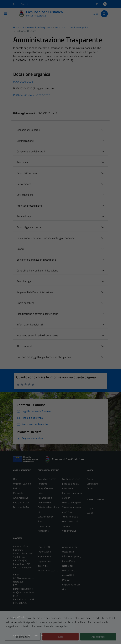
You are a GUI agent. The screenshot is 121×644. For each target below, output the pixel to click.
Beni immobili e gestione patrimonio (37, 260)
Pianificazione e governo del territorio (37, 314)
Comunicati (92, 484)
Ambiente (43, 484)
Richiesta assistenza (48, 570)
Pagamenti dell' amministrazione (35, 292)
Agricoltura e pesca (47, 479)
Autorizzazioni (44, 502)
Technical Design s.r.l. (33, 635)
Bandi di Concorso (27, 173)
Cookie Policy (69, 561)
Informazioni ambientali (30, 325)
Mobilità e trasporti (71, 502)
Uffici (16, 479)
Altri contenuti (25, 346)
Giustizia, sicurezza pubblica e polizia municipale (71, 484)
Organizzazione (25, 141)
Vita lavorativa (69, 531)
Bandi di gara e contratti (30, 227)
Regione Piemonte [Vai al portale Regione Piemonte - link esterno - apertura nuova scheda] (21, 4)
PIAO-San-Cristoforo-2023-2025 (32, 95)
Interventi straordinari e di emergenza (37, 335)
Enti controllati (25, 195)
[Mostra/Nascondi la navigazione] (6, 14)
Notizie (90, 479)
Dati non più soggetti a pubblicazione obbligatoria (44, 357)
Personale (22, 162)
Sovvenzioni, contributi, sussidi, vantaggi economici (45, 238)
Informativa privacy (72, 556)
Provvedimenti (25, 216)
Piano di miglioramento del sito (71, 585)
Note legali (68, 566)
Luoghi (90, 508)
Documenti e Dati (22, 507)
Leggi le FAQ (44, 547)
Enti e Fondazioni (22, 502)
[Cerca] (104, 14)
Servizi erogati (24, 281)
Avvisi (90, 488)
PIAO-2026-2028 (23, 82)
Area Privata (19, 617)
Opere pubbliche (25, 303)
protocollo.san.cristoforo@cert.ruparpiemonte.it (23, 592)
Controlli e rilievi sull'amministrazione (37, 271)
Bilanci (20, 249)
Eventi (90, 513)
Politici (16, 488)
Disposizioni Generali (28, 130)
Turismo (66, 526)
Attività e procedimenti (29, 206)
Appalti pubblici (45, 498)
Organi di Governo (22, 484)
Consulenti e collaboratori (31, 151)
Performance (24, 184)
